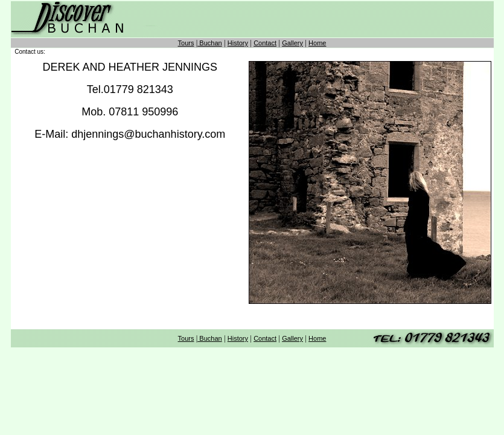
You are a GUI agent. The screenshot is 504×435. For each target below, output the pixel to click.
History (238, 43)
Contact (265, 43)
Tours (186, 43)
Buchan (209, 43)
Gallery (292, 43)
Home (317, 43)
